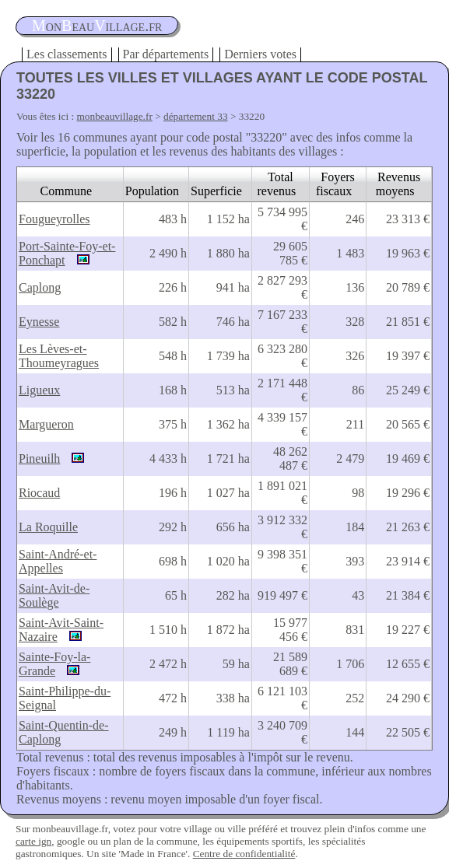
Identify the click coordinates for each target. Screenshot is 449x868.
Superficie (216, 191)
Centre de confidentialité (244, 854)
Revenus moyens (398, 184)
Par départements (166, 54)
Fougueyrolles (54, 219)
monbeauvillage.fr (115, 116)
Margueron (46, 424)
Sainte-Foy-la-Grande (54, 664)
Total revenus (277, 184)
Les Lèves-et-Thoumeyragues (59, 356)
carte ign (33, 841)
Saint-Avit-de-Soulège (54, 595)
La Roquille (48, 527)
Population (152, 191)
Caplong (40, 287)
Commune (67, 191)
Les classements (67, 54)
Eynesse (39, 322)
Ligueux (39, 390)
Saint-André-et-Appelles (58, 561)
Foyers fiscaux (335, 184)
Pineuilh (39, 458)
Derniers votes (260, 54)
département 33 (196, 116)
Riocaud (39, 493)
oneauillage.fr (97, 26)
